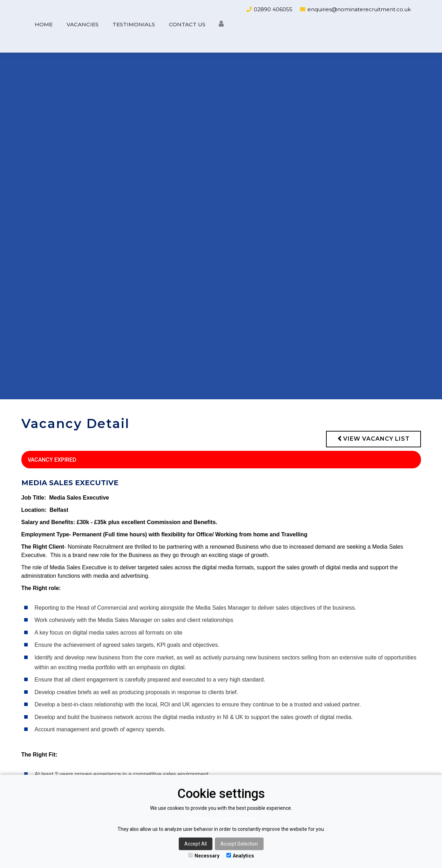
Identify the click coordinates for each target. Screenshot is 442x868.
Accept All (196, 844)
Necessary (204, 856)
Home (44, 24)
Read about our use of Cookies (221, 819)
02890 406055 (273, 9)
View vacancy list (373, 439)
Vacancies (83, 24)
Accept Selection (239, 844)
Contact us (187, 24)
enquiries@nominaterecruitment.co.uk (359, 9)
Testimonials (134, 24)
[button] (221, 26)
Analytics (240, 856)
